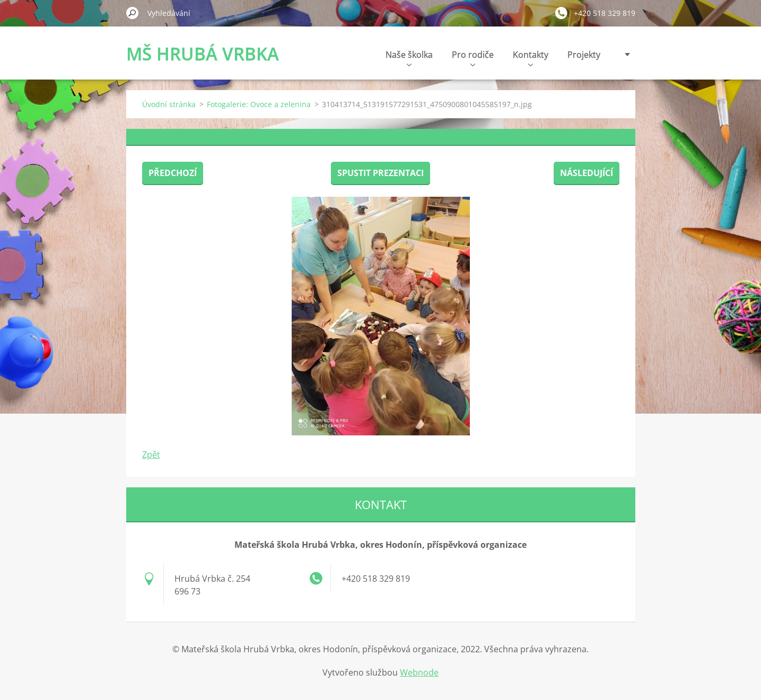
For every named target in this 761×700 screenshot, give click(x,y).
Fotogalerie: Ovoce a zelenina (259, 104)
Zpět (151, 454)
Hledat (133, 13)
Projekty (584, 55)
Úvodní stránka (169, 104)
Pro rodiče (473, 58)
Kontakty (531, 58)
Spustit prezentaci (380, 173)
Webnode (419, 672)
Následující (587, 173)
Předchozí (173, 173)
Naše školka (409, 58)
